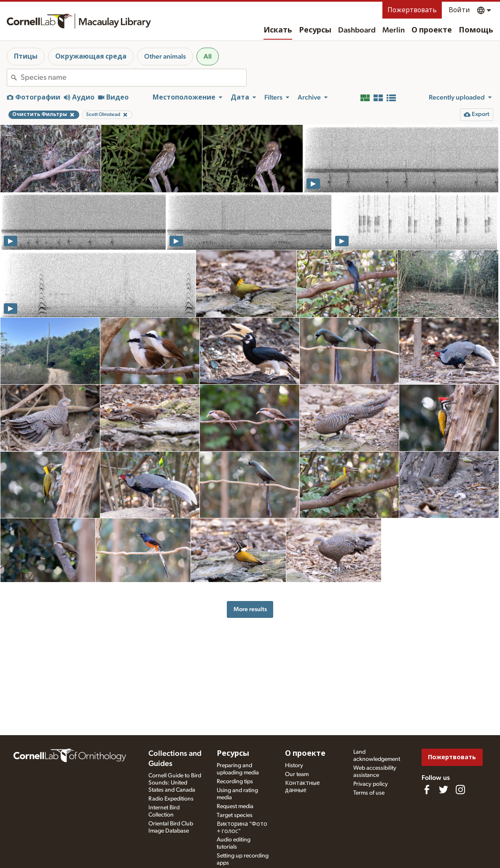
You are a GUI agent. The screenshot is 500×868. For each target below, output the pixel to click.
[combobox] (133, 78)
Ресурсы (315, 30)
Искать (278, 30)
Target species (235, 815)
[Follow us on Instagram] (460, 790)
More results (250, 609)
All (208, 57)
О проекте (432, 30)
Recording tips (235, 782)
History (294, 766)
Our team (297, 774)
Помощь (476, 30)
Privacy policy (371, 784)
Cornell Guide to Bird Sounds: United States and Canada (175, 783)
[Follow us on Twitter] (444, 790)
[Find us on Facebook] (427, 790)
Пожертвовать (412, 10)
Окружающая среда (91, 57)
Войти (459, 10)
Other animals (165, 57)
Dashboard (357, 30)
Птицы (26, 57)
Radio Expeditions (171, 799)
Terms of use (369, 793)
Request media (235, 806)
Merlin (394, 30)
